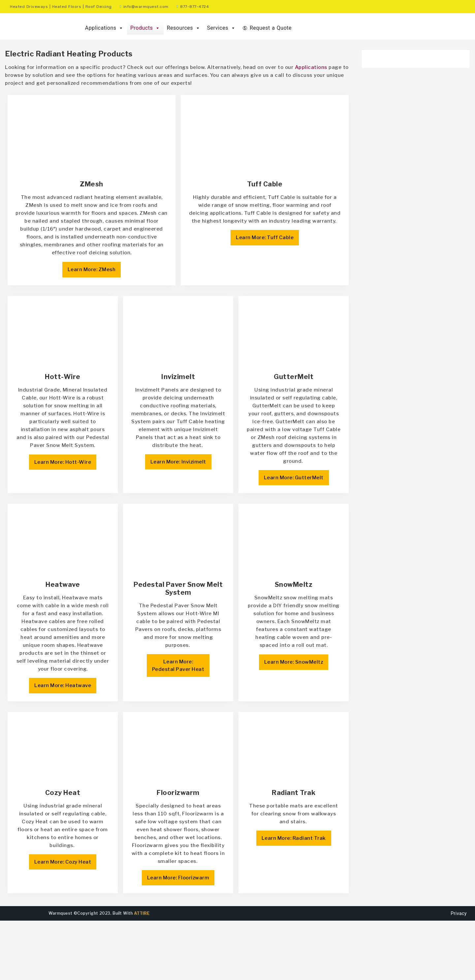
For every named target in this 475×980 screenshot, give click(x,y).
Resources (184, 28)
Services (222, 28)
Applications (104, 28)
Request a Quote (271, 28)
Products (145, 28)
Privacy (459, 973)
